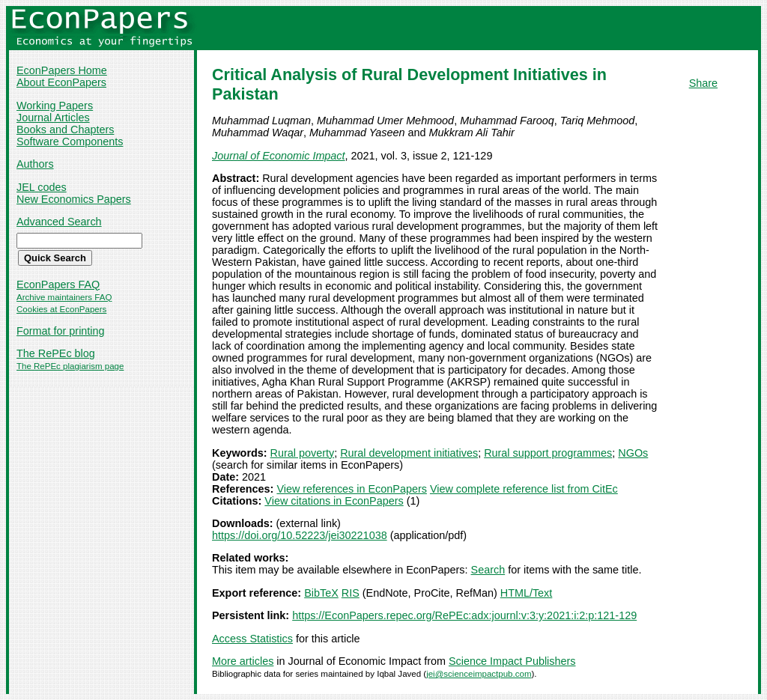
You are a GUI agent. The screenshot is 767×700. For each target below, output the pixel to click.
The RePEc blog (56, 353)
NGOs (633, 453)
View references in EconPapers (352, 489)
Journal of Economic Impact (279, 156)
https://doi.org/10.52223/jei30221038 (300, 535)
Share (703, 83)
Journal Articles (53, 118)
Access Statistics (252, 639)
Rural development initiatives (409, 453)
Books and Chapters (65, 130)
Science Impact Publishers (512, 661)
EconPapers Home (62, 70)
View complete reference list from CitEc (524, 489)
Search (488, 570)
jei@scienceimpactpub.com (479, 674)
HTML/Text (527, 593)
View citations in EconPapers (334, 501)
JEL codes (42, 187)
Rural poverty (303, 453)
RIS (351, 593)
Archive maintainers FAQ (64, 297)
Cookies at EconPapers (61, 309)
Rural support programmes (548, 453)
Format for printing (61, 331)
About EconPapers (61, 82)
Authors (35, 164)
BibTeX (321, 593)
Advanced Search (59, 222)
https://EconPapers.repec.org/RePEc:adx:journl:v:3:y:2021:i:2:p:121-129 (464, 615)
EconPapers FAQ (58, 284)
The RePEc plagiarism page (70, 366)
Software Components (70, 141)
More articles (243, 661)
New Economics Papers (74, 199)
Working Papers (55, 106)
